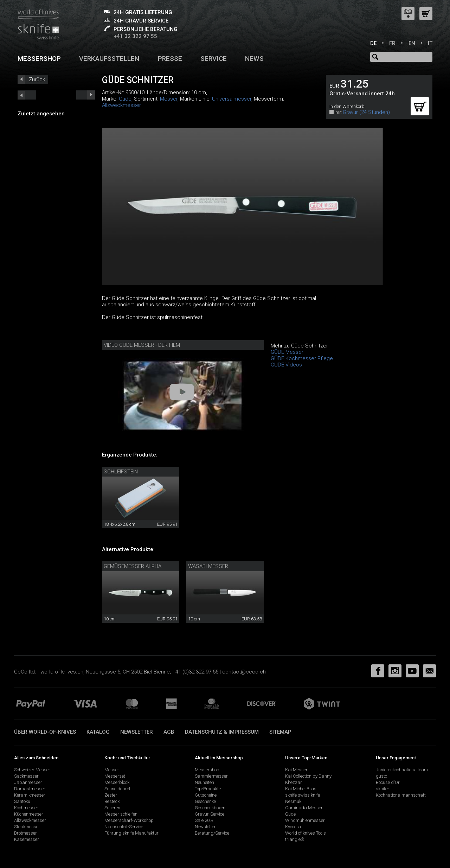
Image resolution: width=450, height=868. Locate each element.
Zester (111, 795)
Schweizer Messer (32, 770)
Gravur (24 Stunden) (366, 112)
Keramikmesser (30, 795)
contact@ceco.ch (244, 672)
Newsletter (137, 732)
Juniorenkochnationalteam (402, 770)
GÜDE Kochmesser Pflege (302, 358)
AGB (169, 732)
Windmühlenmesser (305, 820)
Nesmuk (293, 801)
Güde (125, 99)
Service (214, 59)
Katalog (98, 732)
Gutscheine (206, 795)
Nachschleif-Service (124, 827)
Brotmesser (25, 833)
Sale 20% (204, 820)
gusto (381, 776)
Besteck (112, 801)
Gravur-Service (210, 814)
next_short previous (27, 95)
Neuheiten (204, 782)
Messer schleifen (121, 814)
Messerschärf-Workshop (129, 820)
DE (373, 43)
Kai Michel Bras (301, 789)
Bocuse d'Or (388, 782)
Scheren (112, 808)
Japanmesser (28, 782)
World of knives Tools (306, 833)
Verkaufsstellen (109, 59)
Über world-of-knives (45, 732)
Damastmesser (30, 789)
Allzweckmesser (121, 105)
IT (430, 43)
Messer (169, 99)
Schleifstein (121, 472)
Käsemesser (27, 839)
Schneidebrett (118, 789)
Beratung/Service (212, 833)
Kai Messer (296, 770)
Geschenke (205, 801)
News (254, 59)
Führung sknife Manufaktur (131, 833)
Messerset (115, 776)
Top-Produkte (208, 789)
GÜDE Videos (286, 365)
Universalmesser (232, 99)
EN (412, 43)
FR (392, 43)
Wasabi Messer (208, 566)
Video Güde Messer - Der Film (142, 345)
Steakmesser (27, 827)
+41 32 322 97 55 (135, 36)
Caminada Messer (304, 808)
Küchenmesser (29, 814)
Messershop (39, 59)
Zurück (37, 79)
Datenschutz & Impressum (222, 732)
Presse (170, 59)
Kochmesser (26, 808)
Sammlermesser (211, 776)
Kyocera (293, 827)
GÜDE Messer (287, 352)
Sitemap (280, 732)
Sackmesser (26, 776)
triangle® (295, 839)
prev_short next (86, 95)
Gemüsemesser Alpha (133, 566)
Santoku (22, 801)
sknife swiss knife (303, 795)
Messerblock (117, 782)
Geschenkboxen (210, 808)
